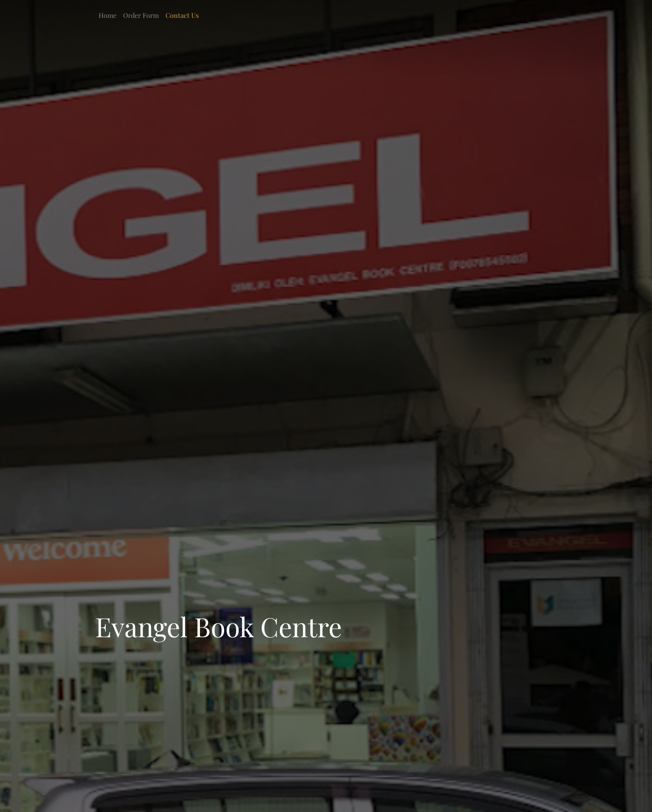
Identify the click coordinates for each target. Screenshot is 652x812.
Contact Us (182, 15)
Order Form (141, 15)
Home (107, 15)
